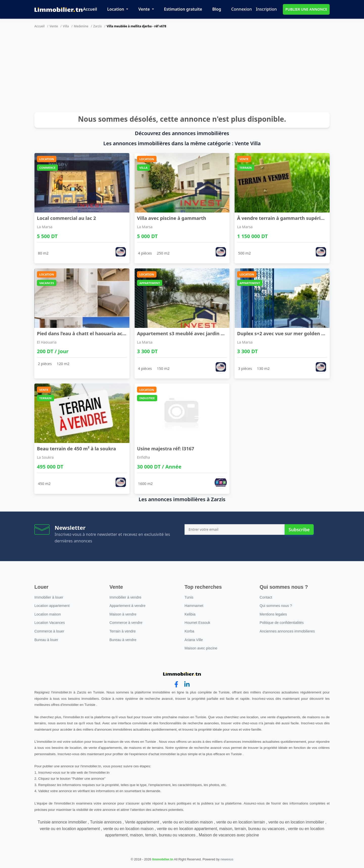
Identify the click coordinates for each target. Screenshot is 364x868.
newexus (227, 859)
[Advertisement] (182, 72)
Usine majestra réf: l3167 (166, 448)
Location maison (48, 614)
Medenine (81, 26)
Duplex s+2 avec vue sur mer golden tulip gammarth (298, 333)
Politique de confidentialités (282, 623)
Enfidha (143, 457)
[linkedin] (187, 684)
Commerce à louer (49, 631)
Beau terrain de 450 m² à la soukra (76, 448)
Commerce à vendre (126, 623)
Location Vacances (50, 623)
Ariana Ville (194, 640)
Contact (266, 597)
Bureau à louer (46, 640)
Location (116, 9)
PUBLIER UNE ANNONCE (306, 9)
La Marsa (45, 227)
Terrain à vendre (123, 631)
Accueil (90, 9)
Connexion (242, 9)
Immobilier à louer (49, 597)
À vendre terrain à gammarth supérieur (283, 218)
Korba (189, 631)
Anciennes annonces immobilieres (287, 631)
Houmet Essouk (197, 623)
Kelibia (190, 614)
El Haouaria (47, 342)
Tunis (189, 597)
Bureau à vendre (123, 640)
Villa (66, 26)
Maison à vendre (123, 614)
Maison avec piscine (201, 648)
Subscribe (299, 530)
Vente (144, 9)
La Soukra (45, 457)
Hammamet (194, 606)
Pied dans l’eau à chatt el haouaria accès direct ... (93, 333)
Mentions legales (273, 614)
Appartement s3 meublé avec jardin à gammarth (193, 333)
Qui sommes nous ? (276, 606)
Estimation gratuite (183, 9)
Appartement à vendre (127, 606)
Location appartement (52, 606)
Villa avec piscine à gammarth (172, 218)
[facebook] (176, 684)
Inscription (266, 9)
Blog (217, 9)
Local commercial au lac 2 (66, 218)
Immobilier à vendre (125, 597)
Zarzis (98, 26)
